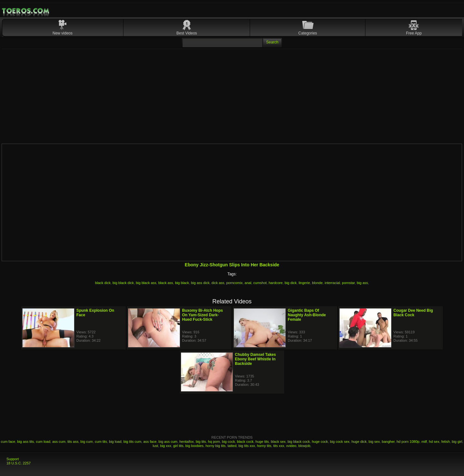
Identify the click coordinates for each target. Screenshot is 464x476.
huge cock (320, 442)
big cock (228, 442)
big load (115, 442)
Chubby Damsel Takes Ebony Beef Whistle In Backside (255, 359)
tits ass (73, 442)
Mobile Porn (26, 11)
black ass (166, 283)
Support (13, 459)
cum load (43, 442)
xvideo (291, 446)
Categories (308, 33)
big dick (290, 283)
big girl (457, 442)
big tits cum (132, 442)
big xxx (166, 446)
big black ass (146, 283)
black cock (245, 442)
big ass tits (25, 442)
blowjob (304, 446)
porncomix (234, 283)
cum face (8, 442)
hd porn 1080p (408, 442)
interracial (332, 283)
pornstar (348, 283)
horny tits (264, 446)
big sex (374, 442)
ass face (150, 442)
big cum (87, 442)
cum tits (101, 442)
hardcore (276, 283)
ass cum (59, 442)
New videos (63, 33)
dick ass (218, 283)
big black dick (123, 283)
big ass (362, 283)
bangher (388, 442)
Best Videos (187, 33)
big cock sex (340, 442)
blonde (317, 283)
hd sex (434, 442)
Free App (414, 33)
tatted (232, 446)
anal (248, 283)
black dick (103, 283)
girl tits (178, 446)
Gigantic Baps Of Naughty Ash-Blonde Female (307, 315)
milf (424, 442)
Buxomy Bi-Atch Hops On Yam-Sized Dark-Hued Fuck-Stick (203, 315)
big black (182, 283)
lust (155, 446)
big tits (201, 442)
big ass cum (168, 442)
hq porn (214, 442)
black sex (278, 442)
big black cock (299, 442)
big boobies (194, 446)
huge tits (262, 442)
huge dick (359, 442)
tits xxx (279, 446)
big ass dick (200, 283)
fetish (446, 442)
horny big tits (216, 446)
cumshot (260, 283)
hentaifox (187, 442)
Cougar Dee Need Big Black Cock (413, 313)
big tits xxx (247, 446)
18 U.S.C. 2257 (19, 463)
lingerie (304, 283)
